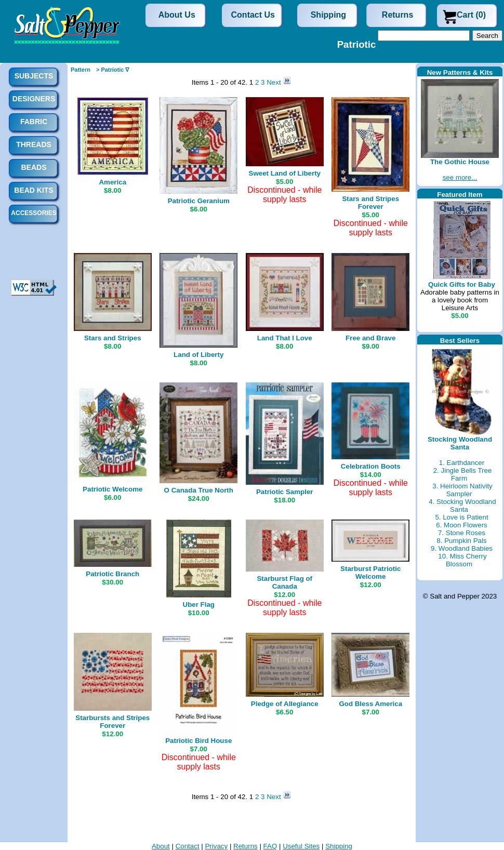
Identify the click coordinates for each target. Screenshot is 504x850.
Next (275, 82)
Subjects (34, 76)
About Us (177, 15)
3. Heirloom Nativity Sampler (462, 490)
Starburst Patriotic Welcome (370, 573)
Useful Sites (301, 846)
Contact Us (253, 15)
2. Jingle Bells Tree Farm (463, 474)
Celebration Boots (371, 466)
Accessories (34, 213)
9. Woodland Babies (462, 548)
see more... (460, 177)
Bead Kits (34, 190)
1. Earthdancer (462, 463)
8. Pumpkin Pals (461, 541)
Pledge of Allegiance (285, 704)
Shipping (328, 15)
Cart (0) (471, 15)
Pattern (81, 70)
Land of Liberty (198, 355)
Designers (34, 99)
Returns (397, 15)
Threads (34, 144)
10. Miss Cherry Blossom (462, 560)
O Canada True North (199, 490)
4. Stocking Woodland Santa (462, 506)
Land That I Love (285, 338)
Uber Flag (199, 605)
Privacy (216, 846)
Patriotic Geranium (199, 201)
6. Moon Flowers (462, 525)
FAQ (270, 846)
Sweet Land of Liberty (285, 173)
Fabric (34, 122)
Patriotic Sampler (285, 492)
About (161, 846)
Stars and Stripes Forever (370, 203)
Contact (188, 846)
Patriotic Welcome (112, 489)
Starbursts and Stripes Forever (112, 722)
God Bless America (370, 704)
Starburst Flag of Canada (284, 582)
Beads (34, 167)
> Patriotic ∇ (113, 70)
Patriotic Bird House (198, 741)
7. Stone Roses (462, 533)
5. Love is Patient (461, 517)
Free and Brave (370, 338)
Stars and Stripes (113, 338)
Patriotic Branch (112, 574)
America (112, 182)
